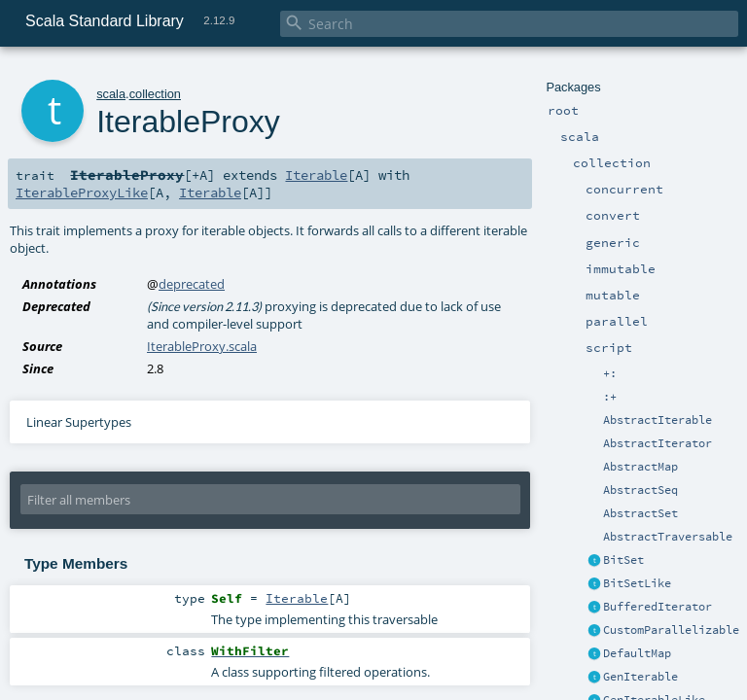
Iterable (316, 175)
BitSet (623, 560)
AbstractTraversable (668, 537)
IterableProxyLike (82, 192)
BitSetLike (637, 583)
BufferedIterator (658, 607)
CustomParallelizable (671, 630)
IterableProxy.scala (202, 346)
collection (155, 94)
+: (610, 373)
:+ (610, 397)
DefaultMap (637, 653)
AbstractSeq (640, 490)
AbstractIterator (658, 443)
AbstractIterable (658, 420)
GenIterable (640, 677)
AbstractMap (640, 467)
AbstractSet (640, 513)
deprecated (192, 284)
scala (111, 94)
